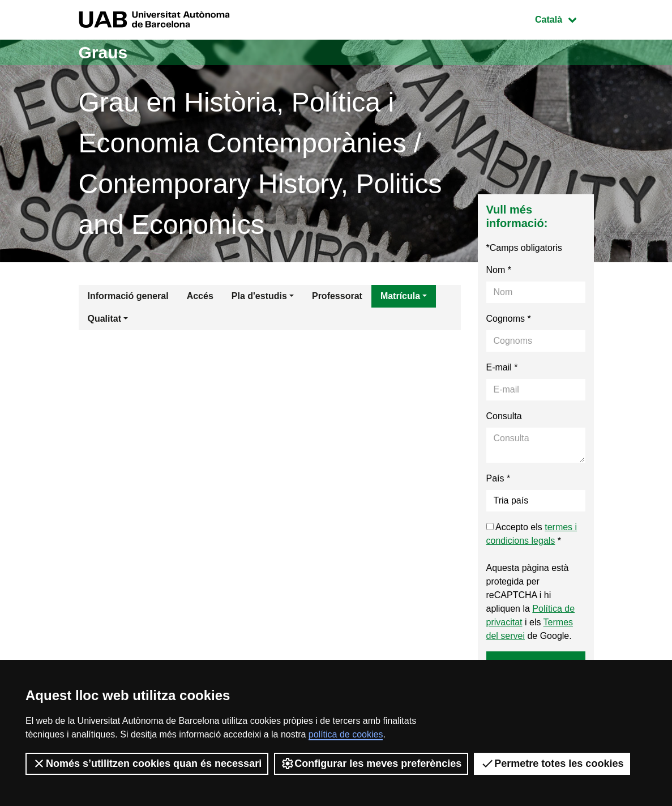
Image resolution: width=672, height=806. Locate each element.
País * (498, 478)
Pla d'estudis (259, 296)
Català (564, 18)
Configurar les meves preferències (371, 764)
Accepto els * (532, 534)
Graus (103, 52)
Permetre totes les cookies (552, 764)
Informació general (128, 296)
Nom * (499, 270)
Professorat (337, 296)
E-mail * (502, 367)
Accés (200, 296)
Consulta (504, 416)
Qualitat (105, 319)
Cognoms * (509, 319)
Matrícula (400, 296)
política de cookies (346, 734)
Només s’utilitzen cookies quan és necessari (147, 764)
